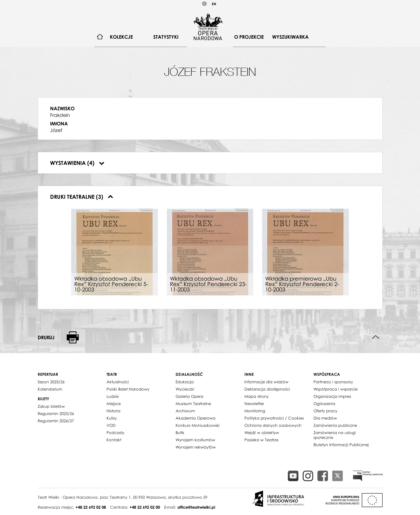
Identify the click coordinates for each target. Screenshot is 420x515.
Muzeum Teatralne (193, 404)
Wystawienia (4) (77, 163)
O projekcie (249, 37)
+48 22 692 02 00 (145, 507)
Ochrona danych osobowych (273, 425)
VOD (111, 425)
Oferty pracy (325, 411)
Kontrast (205, 4)
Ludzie (113, 396)
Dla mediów (325, 418)
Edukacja (185, 382)
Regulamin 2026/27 (56, 421)
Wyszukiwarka (290, 37)
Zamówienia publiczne (335, 425)
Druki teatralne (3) (82, 197)
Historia (113, 411)
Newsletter (254, 404)
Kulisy (112, 418)
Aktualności (118, 382)
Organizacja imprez (332, 396)
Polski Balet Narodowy (128, 389)
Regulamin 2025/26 (56, 414)
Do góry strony (376, 337)
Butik (180, 433)
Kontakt (114, 440)
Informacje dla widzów (266, 382)
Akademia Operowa (196, 418)
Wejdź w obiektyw (262, 433)
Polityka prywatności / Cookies (274, 418)
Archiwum (185, 411)
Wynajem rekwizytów (196, 447)
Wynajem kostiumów (195, 440)
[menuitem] (100, 37)
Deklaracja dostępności (267, 389)
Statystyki (166, 37)
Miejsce (114, 404)
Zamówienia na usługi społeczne (335, 435)
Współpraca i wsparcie (336, 389)
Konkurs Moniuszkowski (198, 425)
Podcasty (115, 433)
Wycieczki (185, 389)
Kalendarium (50, 389)
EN (214, 4)
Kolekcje (121, 37)
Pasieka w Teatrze (261, 440)
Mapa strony (256, 396)
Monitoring (255, 411)
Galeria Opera (189, 396)
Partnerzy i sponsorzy (333, 382)
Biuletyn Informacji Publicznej (341, 445)
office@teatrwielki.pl (196, 507)
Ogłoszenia (324, 404)
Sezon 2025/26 (51, 382)
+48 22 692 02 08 (91, 507)
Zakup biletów (51, 406)
